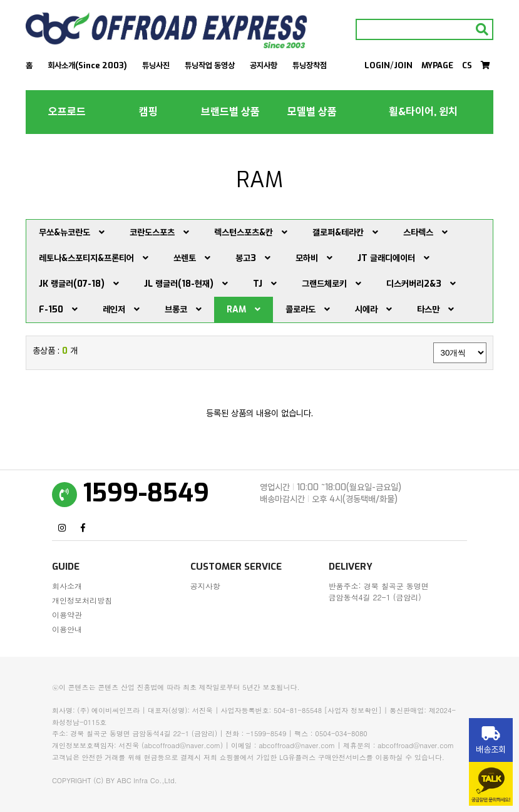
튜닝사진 (156, 65)
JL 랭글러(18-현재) (186, 284)
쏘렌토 (192, 258)
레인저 (121, 310)
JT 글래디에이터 (393, 258)
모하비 (314, 258)
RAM (244, 310)
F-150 (58, 310)
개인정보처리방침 (82, 600)
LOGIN (377, 65)
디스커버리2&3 (421, 284)
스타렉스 (425, 233)
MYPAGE (437, 65)
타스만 (435, 310)
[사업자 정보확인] (353, 710)
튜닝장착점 (310, 65)
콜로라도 (308, 310)
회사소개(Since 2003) (87, 65)
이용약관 (67, 614)
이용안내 (67, 629)
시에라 (373, 310)
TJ (265, 284)
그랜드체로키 (331, 284)
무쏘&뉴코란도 (72, 233)
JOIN (403, 65)
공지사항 (264, 65)
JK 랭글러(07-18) (79, 284)
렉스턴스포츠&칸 (251, 233)
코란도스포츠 (159, 233)
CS (467, 65)
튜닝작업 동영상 (210, 65)
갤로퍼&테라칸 (345, 233)
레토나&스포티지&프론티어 (94, 258)
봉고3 (253, 258)
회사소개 (67, 586)
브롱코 (183, 310)
